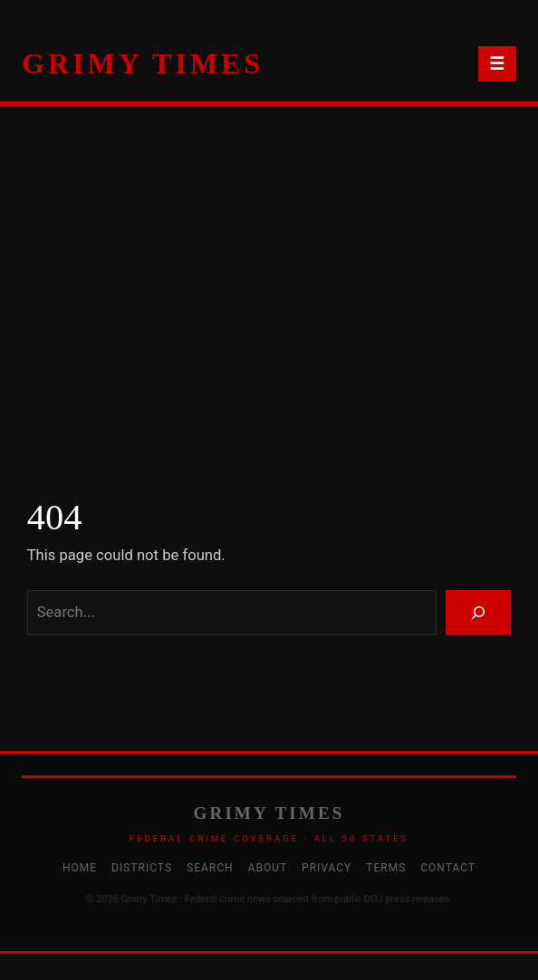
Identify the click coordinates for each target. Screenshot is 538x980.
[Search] (478, 613)
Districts (142, 868)
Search (210, 868)
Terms (386, 868)
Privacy (327, 868)
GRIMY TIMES (143, 63)
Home (80, 868)
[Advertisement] (269, 299)
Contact (448, 868)
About (268, 868)
